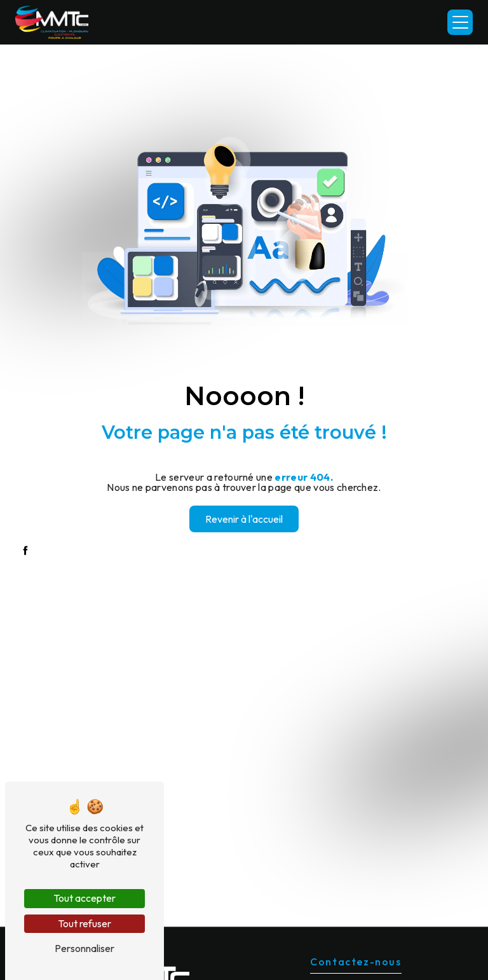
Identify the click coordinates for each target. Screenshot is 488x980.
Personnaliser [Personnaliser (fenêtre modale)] (85, 948)
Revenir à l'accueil (244, 519)
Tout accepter (85, 898)
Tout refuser (85, 923)
